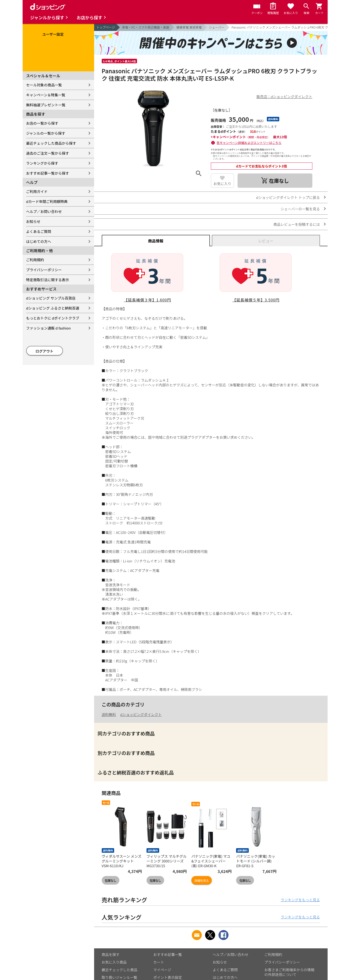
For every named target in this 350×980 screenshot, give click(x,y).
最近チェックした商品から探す (51, 143)
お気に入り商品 (114, 962)
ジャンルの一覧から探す (46, 133)
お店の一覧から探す (42, 123)
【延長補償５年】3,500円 (256, 300)
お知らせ (33, 221)
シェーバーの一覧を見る (300, 209)
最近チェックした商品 (120, 970)
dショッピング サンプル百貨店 (51, 298)
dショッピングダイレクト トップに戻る (288, 197)
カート (159, 962)
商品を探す (111, 954)
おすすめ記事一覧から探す (48, 173)
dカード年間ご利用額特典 (47, 201)
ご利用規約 (35, 260)
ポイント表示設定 (168, 977)
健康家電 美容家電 (189, 27)
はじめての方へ (39, 241)
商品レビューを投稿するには (297, 224)
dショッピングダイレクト (141, 714)
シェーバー (217, 27)
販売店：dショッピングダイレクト (284, 96)
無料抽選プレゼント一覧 (46, 105)
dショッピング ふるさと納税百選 (53, 308)
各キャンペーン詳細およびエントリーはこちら (249, 143)
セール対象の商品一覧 (44, 85)
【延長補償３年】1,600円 (147, 300)
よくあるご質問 (39, 231)
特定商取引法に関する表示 (48, 280)
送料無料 (109, 714)
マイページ (162, 970)
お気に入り (222, 184)
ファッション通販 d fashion (48, 328)
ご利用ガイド (37, 191)
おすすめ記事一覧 (168, 954)
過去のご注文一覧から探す (48, 153)
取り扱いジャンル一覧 (119, 977)
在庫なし (111, 880)
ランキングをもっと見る (300, 900)
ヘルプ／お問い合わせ (44, 211)
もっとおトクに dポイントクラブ (53, 318)
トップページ (106, 27)
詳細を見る (202, 880)
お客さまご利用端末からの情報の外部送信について (289, 972)
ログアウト (44, 351)
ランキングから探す (42, 163)
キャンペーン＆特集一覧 (46, 95)
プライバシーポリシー (44, 270)
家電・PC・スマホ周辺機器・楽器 (146, 27)
